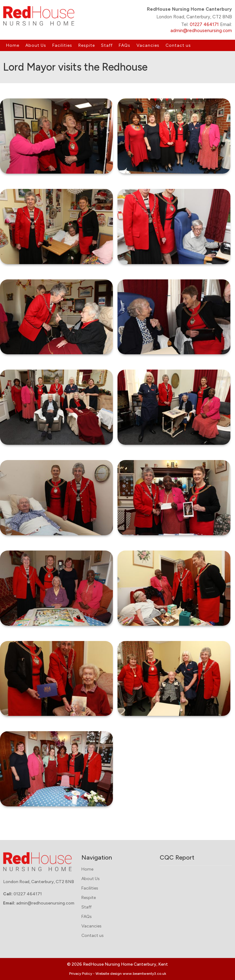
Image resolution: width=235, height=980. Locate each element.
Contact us (178, 45)
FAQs (125, 45)
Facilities (62, 45)
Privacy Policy (81, 974)
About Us (36, 45)
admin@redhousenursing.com (201, 31)
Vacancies (148, 45)
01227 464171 (204, 24)
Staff (107, 45)
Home (13, 45)
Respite (87, 45)
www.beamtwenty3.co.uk (144, 974)
